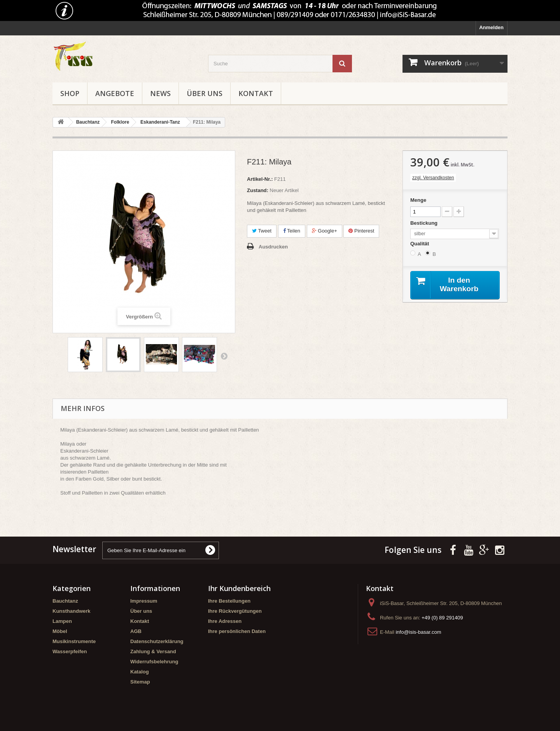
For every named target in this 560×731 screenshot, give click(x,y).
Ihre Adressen (225, 621)
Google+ (325, 231)
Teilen (292, 231)
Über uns (205, 93)
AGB (136, 631)
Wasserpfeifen (70, 651)
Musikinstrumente (74, 641)
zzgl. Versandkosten (433, 178)
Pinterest (361, 231)
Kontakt (256, 93)
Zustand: (258, 190)
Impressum (144, 601)
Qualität (420, 244)
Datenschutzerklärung (157, 641)
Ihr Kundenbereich (239, 588)
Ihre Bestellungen (229, 601)
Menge (418, 200)
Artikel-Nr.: (260, 179)
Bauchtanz (65, 601)
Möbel (60, 631)
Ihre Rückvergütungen (235, 611)
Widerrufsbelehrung (154, 662)
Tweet (262, 231)
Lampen (62, 621)
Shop (70, 93)
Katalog (140, 672)
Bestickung (425, 223)
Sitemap (140, 682)
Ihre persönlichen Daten (237, 631)
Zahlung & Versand (153, 651)
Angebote (115, 93)
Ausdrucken (273, 247)
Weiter (224, 356)
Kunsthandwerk (72, 611)
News (160, 93)
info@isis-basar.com (418, 632)
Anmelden (491, 27)
